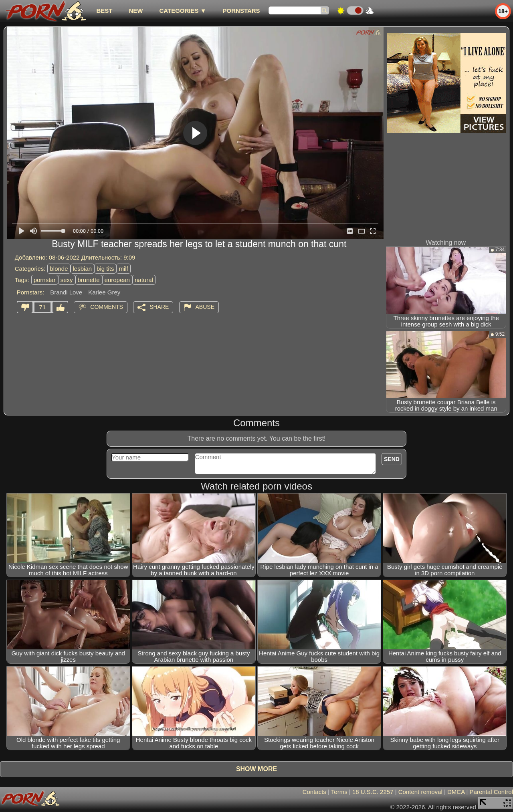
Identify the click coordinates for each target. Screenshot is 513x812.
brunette (89, 280)
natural (144, 280)
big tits (105, 269)
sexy (67, 280)
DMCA (456, 792)
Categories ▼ (183, 11)
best (104, 11)
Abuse (205, 307)
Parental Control (491, 792)
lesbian (83, 269)
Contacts (314, 792)
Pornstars (241, 11)
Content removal (420, 792)
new (136, 11)
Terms (339, 792)
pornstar (45, 280)
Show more (256, 769)
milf (123, 269)
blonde (59, 269)
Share (159, 307)
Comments (107, 307)
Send (392, 459)
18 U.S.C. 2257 (373, 792)
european (117, 280)
